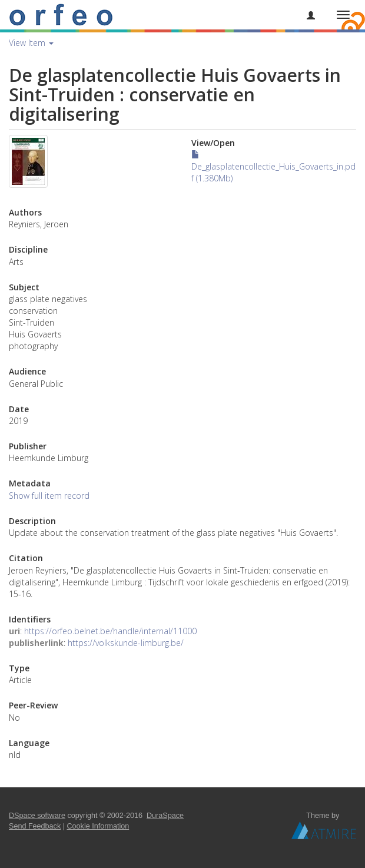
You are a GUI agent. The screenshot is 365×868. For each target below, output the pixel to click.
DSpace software (37, 816)
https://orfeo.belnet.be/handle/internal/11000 (110, 631)
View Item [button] (31, 43)
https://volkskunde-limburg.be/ (126, 643)
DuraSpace (165, 816)
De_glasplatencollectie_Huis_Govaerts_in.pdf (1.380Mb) (273, 167)
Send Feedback (35, 826)
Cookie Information (98, 826)
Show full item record (49, 496)
